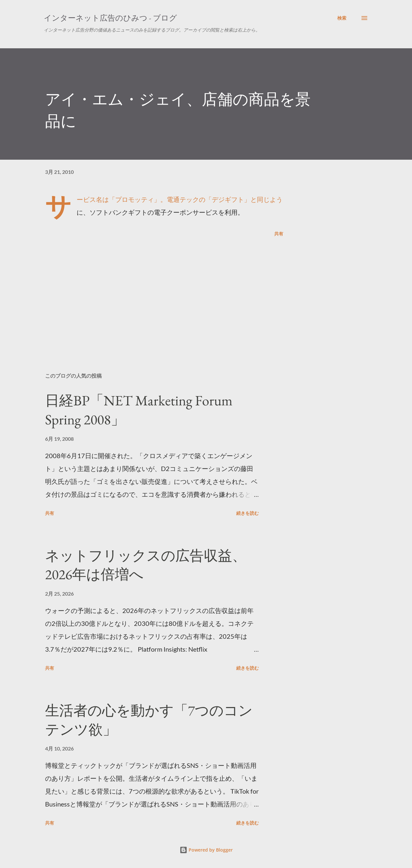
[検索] (342, 18)
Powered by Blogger (206, 850)
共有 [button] (279, 234)
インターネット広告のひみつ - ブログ (110, 18)
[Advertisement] (154, 292)
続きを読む (248, 513)
